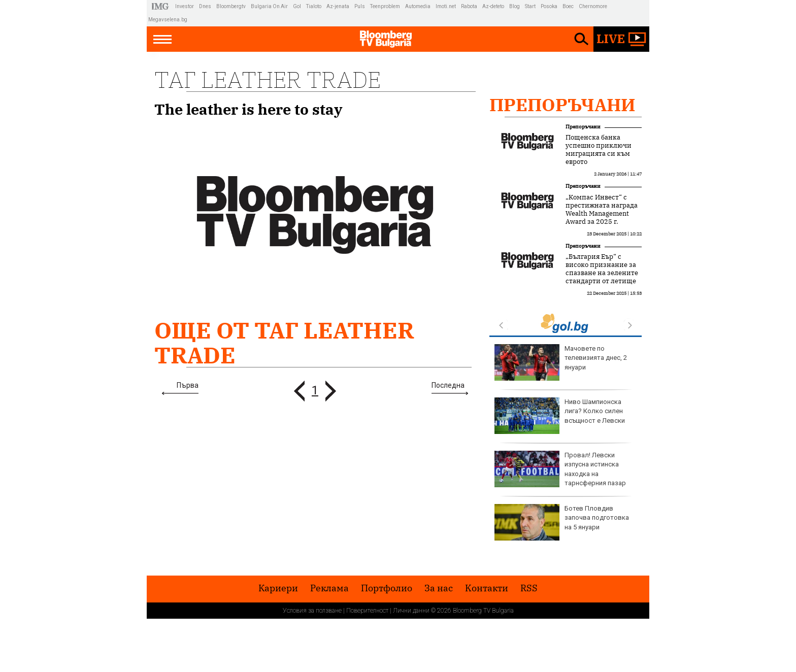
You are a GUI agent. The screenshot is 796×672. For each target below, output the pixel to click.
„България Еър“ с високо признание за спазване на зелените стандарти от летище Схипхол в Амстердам (602, 273)
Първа (188, 385)
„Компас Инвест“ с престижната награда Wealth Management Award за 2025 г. (602, 210)
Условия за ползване (312, 611)
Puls (360, 6)
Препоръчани (562, 105)
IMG (162, 6)
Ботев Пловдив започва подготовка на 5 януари (562, 522)
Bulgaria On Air (269, 6)
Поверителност (367, 611)
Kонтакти (487, 588)
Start (530, 6)
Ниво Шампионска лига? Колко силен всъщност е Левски (560, 416)
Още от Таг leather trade (284, 343)
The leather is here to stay (248, 109)
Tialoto (314, 6)
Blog (515, 6)
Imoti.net (446, 6)
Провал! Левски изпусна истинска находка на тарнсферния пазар (560, 469)
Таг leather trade (268, 79)
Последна (448, 385)
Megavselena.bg (168, 20)
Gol (297, 6)
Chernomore (593, 6)
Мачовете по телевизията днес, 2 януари (561, 362)
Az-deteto (493, 6)
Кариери (278, 588)
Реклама (329, 588)
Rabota (469, 6)
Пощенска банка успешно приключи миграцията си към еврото (599, 150)
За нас (439, 588)
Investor (185, 6)
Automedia (418, 6)
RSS (529, 588)
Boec (568, 6)
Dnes (205, 6)
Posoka (549, 6)
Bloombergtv (231, 6)
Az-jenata (338, 6)
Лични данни (411, 611)
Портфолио (387, 588)
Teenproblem (385, 6)
